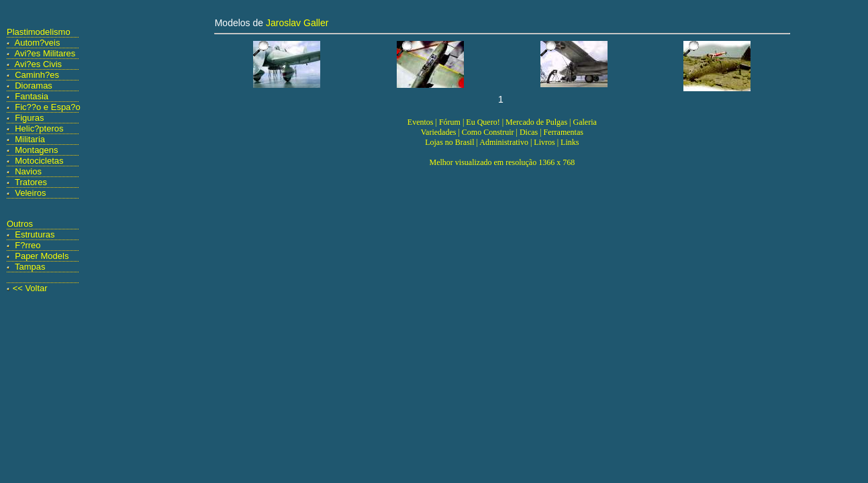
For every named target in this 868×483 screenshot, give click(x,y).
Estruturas (35, 234)
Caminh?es (37, 75)
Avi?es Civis (39, 64)
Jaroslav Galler (297, 23)
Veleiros (30, 193)
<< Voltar (30, 288)
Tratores (31, 182)
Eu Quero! (483, 122)
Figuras (29, 118)
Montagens (36, 150)
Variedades (439, 132)
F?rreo (28, 245)
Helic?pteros (39, 128)
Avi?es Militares (45, 53)
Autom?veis (38, 43)
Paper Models (42, 256)
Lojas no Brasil (449, 142)
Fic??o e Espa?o (48, 107)
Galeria (584, 122)
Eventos (421, 122)
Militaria (30, 139)
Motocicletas (39, 161)
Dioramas (34, 86)
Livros (544, 142)
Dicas (529, 132)
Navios (28, 171)
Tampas (30, 267)
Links (570, 142)
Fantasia (32, 96)
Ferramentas (564, 132)
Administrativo (504, 142)
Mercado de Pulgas (536, 122)
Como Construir (488, 132)
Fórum (450, 122)
